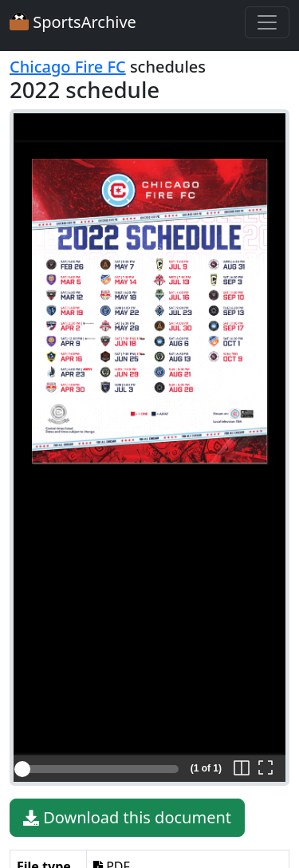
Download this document (127, 818)
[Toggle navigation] (267, 22)
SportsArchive (73, 22)
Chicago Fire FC (68, 67)
